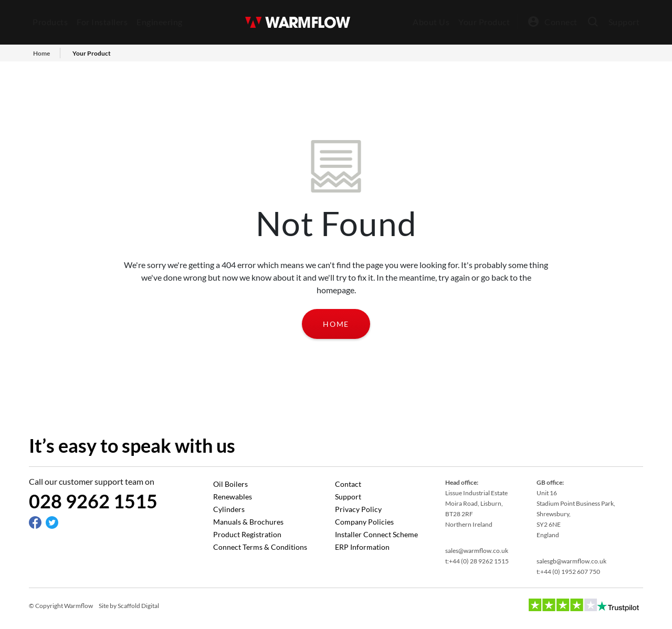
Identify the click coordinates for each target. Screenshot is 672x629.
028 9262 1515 (93, 501)
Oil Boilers (230, 484)
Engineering (160, 22)
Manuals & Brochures (248, 522)
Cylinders (229, 509)
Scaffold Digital (138, 606)
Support (624, 22)
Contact (348, 484)
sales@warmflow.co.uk (477, 551)
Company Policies (364, 522)
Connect (561, 22)
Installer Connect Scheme (376, 534)
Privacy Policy (358, 509)
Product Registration (247, 534)
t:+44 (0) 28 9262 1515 (477, 561)
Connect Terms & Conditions (260, 547)
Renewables (233, 497)
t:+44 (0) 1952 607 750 (568, 572)
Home (336, 324)
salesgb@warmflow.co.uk (571, 561)
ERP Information (362, 547)
